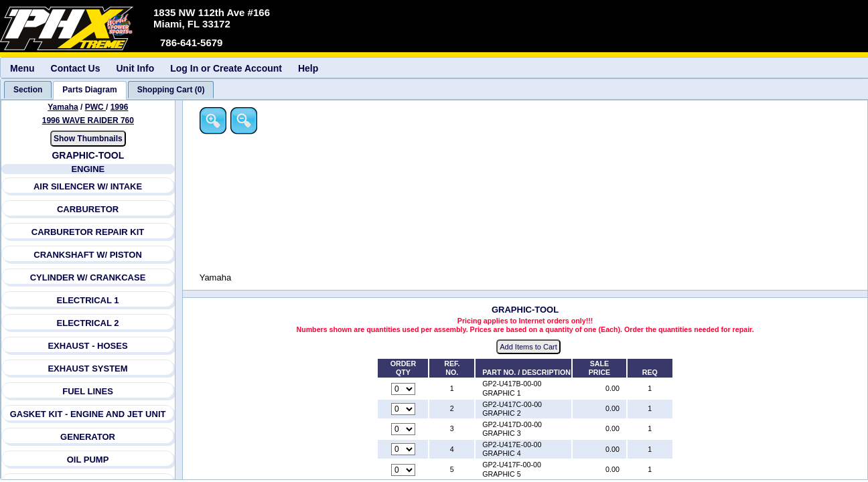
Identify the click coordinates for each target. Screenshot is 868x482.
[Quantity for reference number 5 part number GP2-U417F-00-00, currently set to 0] (404, 470)
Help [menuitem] (308, 68)
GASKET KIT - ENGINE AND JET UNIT (88, 414)
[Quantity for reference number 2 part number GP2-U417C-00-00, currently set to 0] (404, 409)
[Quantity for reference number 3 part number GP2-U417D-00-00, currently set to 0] (404, 430)
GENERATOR (88, 437)
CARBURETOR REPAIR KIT (88, 232)
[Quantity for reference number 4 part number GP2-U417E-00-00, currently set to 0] (404, 450)
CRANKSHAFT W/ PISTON (88, 255)
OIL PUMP (88, 460)
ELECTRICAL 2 (88, 323)
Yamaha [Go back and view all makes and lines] (63, 107)
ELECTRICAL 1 (88, 300)
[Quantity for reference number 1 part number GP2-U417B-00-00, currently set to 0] (404, 389)
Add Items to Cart (530, 347)
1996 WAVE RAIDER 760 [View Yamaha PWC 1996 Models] (88, 120)
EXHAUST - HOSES (88, 346)
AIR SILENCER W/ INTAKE (88, 186)
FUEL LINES (88, 391)
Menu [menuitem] (22, 68)
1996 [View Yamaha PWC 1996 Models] (120, 107)
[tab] (28, 90)
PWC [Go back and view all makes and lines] (95, 107)
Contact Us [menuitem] (76, 68)
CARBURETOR (88, 209)
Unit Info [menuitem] (135, 68)
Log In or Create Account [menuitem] (226, 68)
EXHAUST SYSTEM (88, 369)
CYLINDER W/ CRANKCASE (88, 277)
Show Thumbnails (88, 139)
